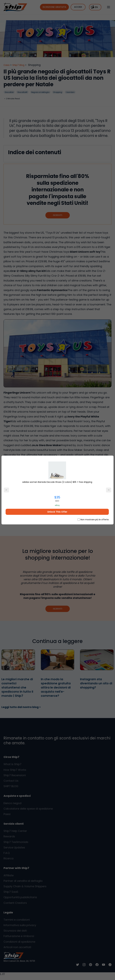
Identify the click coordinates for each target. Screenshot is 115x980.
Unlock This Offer (56, 512)
